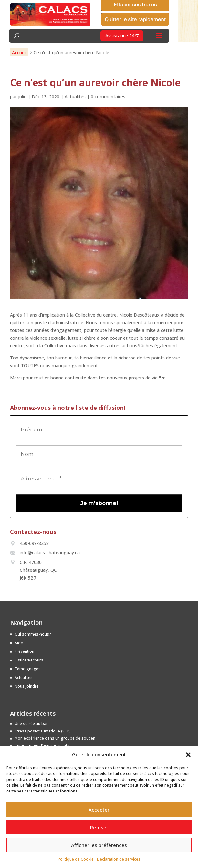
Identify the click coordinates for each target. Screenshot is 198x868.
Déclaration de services (119, 859)
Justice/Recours (29, 660)
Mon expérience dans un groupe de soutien (55, 738)
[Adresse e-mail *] (99, 479)
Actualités (75, 97)
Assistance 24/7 (122, 36)
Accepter (99, 810)
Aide (19, 643)
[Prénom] (99, 430)
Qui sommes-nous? (33, 634)
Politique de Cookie (76, 859)
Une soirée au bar (31, 724)
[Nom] (99, 454)
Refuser (99, 827)
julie (22, 97)
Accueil (19, 52)
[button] (188, 755)
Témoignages (28, 669)
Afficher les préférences (99, 845)
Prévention (24, 651)
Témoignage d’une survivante (42, 746)
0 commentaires (108, 97)
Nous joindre (27, 686)
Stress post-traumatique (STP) (43, 731)
